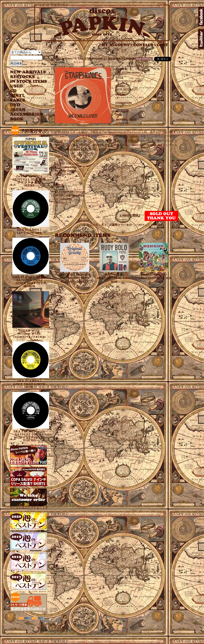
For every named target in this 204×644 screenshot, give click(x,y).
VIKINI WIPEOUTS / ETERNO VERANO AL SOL (154, 276)
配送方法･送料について (116, 631)
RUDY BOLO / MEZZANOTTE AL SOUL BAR (114, 278)
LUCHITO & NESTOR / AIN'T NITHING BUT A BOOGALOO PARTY (75, 278)
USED (25, 86)
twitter (201, 39)
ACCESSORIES (26, 114)
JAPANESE (25, 110)
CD (13, 91)
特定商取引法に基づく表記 (64, 631)
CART (162, 45)
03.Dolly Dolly (64, 171)
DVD (15, 105)
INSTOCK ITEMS (28, 82)
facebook (201, 17)
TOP (58, 59)
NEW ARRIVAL (28, 72)
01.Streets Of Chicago (70, 192)
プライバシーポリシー (143, 631)
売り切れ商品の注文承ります (29, 506)
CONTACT (145, 45)
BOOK (17, 119)
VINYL (18, 96)
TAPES (18, 100)
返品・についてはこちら (141, 225)
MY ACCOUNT (117, 45)
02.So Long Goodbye (69, 195)
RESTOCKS (25, 77)
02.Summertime (66, 167)
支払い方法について (91, 631)
